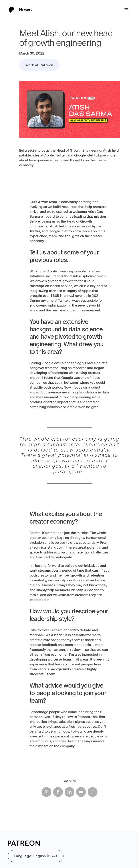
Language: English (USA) (36, 856)
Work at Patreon (39, 65)
